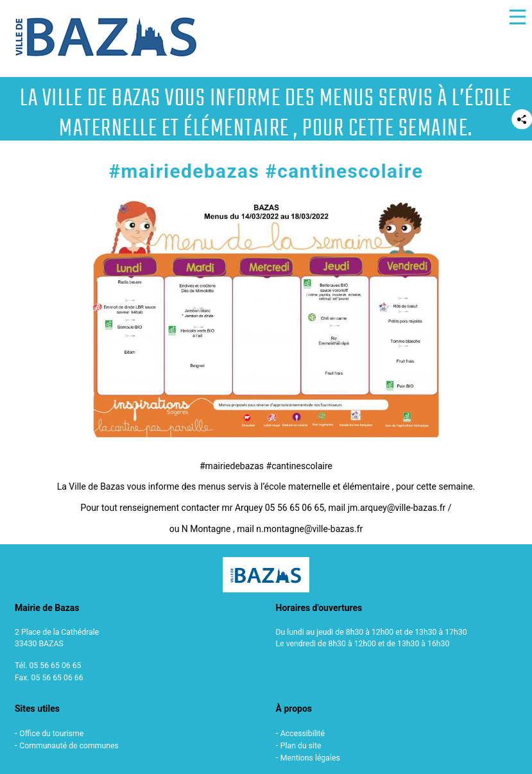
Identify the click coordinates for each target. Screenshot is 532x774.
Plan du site (301, 746)
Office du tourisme (51, 734)
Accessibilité (303, 734)
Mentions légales (310, 758)
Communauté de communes (69, 746)
